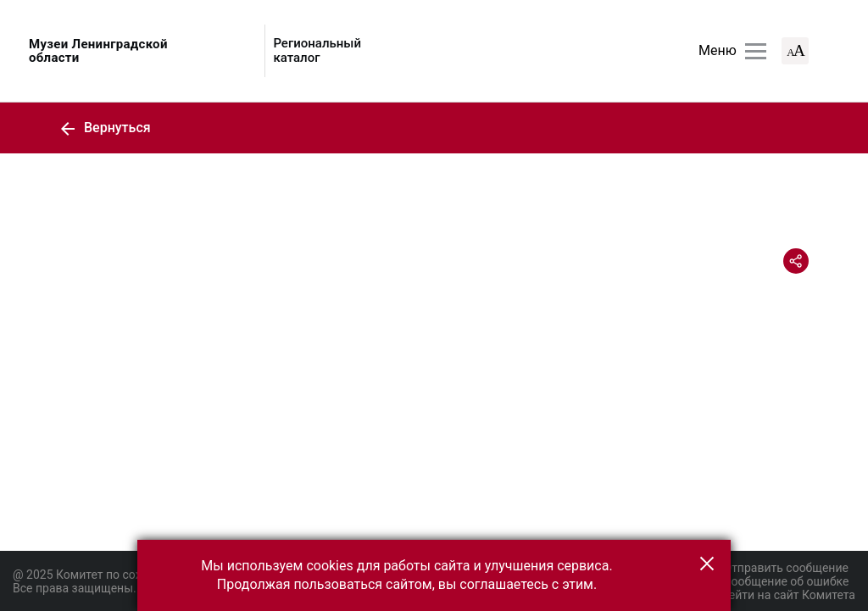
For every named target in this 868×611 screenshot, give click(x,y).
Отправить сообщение (778, 568)
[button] (707, 564)
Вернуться (105, 128)
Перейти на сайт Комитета (782, 595)
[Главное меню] (756, 51)
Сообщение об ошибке (779, 581)
